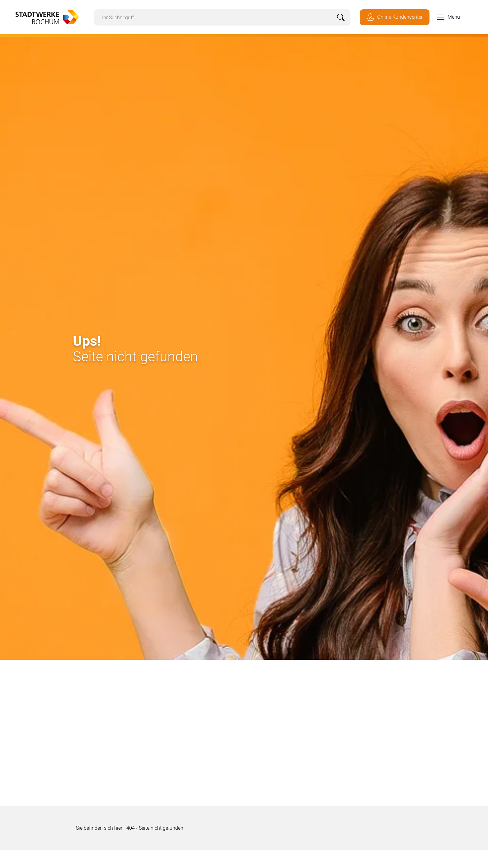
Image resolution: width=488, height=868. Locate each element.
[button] (445, 17)
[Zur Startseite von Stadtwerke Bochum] (44, 16)
